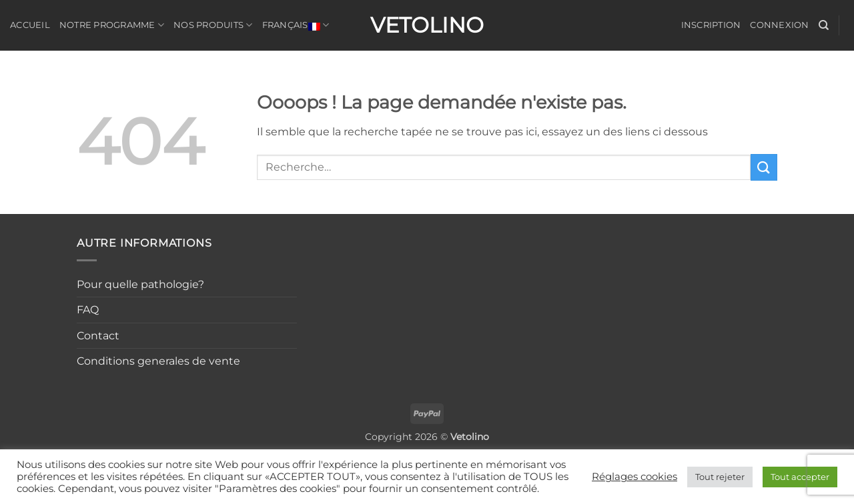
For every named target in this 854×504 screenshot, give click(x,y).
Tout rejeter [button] (720, 477)
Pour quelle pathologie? (140, 284)
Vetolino (427, 25)
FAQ (88, 310)
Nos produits (213, 25)
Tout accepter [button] (800, 477)
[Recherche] (824, 25)
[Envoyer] (764, 167)
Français (296, 25)
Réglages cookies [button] (634, 477)
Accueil (30, 25)
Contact (98, 336)
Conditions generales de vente (158, 361)
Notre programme (112, 25)
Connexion (779, 25)
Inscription (711, 25)
